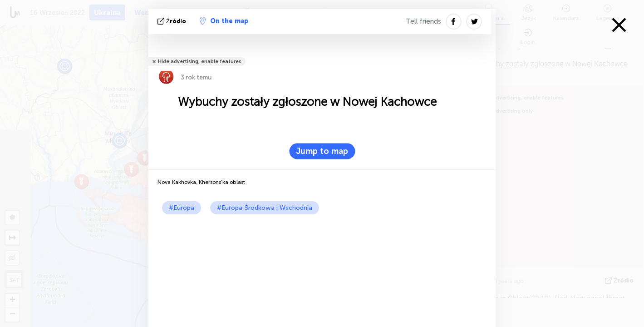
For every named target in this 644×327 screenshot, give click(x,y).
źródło (173, 21)
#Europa (182, 208)
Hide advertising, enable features (199, 62)
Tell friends (423, 21)
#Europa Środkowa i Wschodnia (265, 208)
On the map (224, 21)
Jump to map (322, 151)
